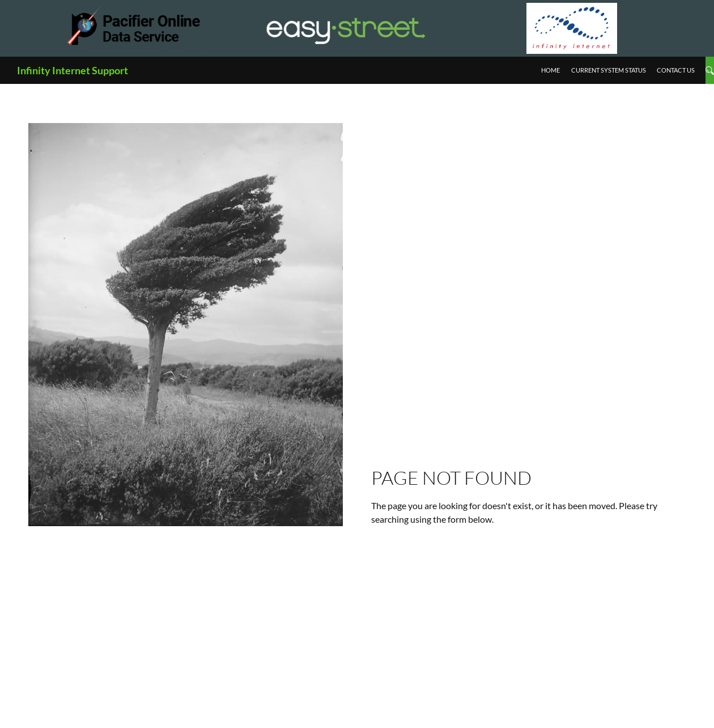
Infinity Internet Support (73, 70)
